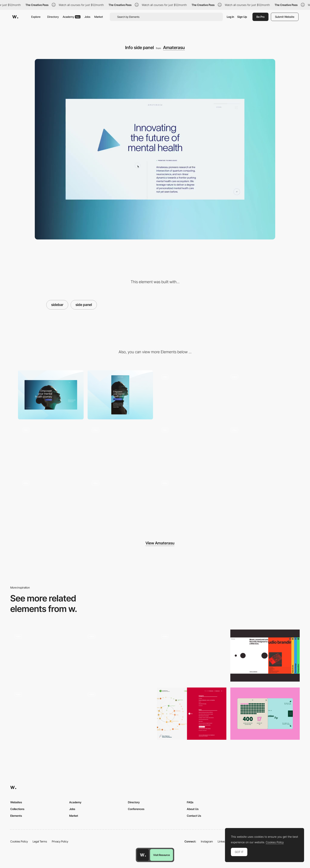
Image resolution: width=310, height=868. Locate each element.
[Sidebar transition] (118, 656)
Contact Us (194, 816)
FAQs (190, 802)
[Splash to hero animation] (259, 395)
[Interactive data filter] (192, 714)
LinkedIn (223, 841)
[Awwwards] (15, 17)
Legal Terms (40, 841)
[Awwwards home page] (143, 855)
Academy (72, 17)
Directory (53, 17)
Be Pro (260, 17)
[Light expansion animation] (190, 501)
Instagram (207, 841)
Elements (16, 816)
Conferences (136, 809)
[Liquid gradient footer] (51, 448)
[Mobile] (120, 395)
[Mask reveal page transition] (190, 448)
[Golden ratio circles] (120, 501)
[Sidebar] (265, 656)
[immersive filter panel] (192, 656)
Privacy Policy (60, 841)
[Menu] (190, 395)
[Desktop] (51, 395)
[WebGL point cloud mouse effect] (120, 448)
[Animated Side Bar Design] (45, 656)
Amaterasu (174, 47)
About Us (193, 809)
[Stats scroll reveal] (51, 501)
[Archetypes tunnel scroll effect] (259, 448)
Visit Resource (162, 855)
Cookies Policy (19, 841)
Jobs (87, 17)
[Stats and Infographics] (265, 714)
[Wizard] (118, 714)
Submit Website (285, 17)
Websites (16, 802)
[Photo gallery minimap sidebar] (45, 711)
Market (99, 17)
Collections (17, 809)
